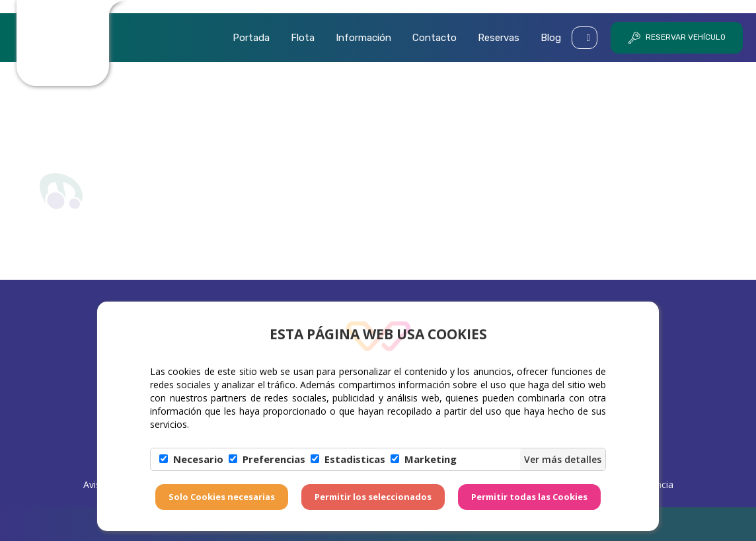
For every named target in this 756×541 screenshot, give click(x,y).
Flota (303, 38)
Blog (551, 38)
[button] (585, 38)
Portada (251, 38)
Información (363, 38)
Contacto (435, 38)
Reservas (499, 38)
